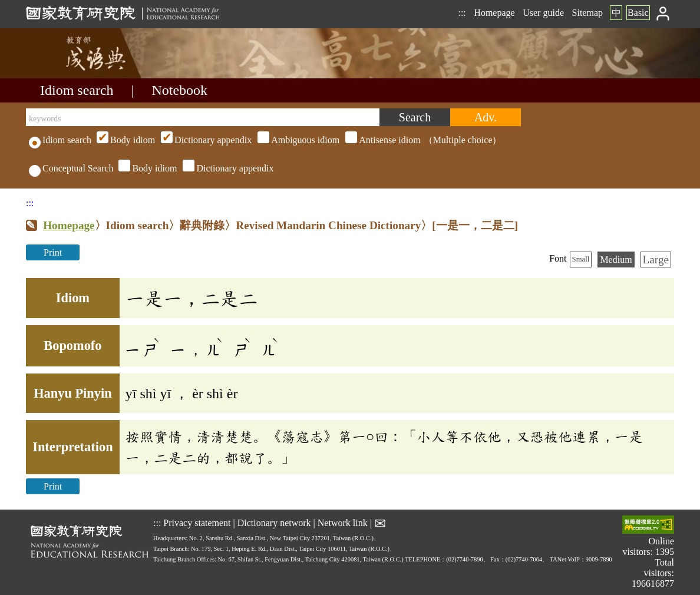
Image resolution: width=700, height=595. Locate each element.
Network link (343, 523)
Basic (638, 13)
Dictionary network (274, 523)
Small (581, 259)
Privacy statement (197, 523)
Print (53, 252)
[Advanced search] (486, 117)
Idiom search (77, 90)
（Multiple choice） (298, 140)
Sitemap (587, 13)
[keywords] (203, 117)
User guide (543, 13)
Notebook (179, 90)
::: (462, 13)
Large (656, 260)
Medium (616, 260)
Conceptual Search (71, 168)
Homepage (494, 13)
